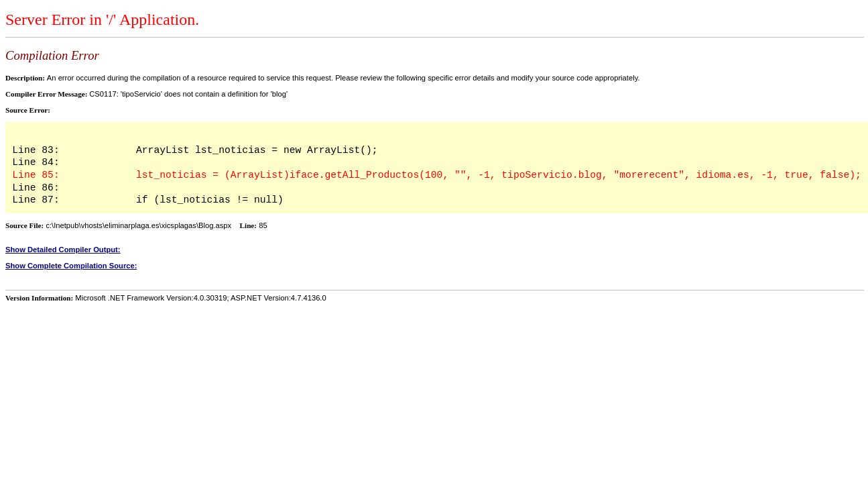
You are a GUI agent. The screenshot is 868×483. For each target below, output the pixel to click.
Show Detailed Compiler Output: (63, 250)
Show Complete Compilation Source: (71, 266)
